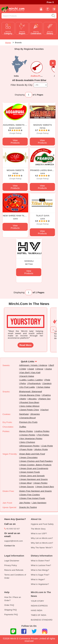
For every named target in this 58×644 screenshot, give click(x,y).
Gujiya (49, 369)
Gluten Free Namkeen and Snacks (35, 491)
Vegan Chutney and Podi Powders (36, 461)
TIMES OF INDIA (39, 615)
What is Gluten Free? (40, 561)
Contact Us (10, 546)
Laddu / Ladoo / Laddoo (32, 380)
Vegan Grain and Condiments (34, 468)
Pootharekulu (34, 383)
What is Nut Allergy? (40, 570)
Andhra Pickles (42, 431)
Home (8, 43)
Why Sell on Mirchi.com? (42, 543)
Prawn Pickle (26, 449)
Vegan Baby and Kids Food (32, 454)
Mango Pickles (26, 431)
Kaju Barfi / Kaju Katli (30, 373)
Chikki (23, 369)
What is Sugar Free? (40, 575)
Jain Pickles (25, 503)
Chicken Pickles (28, 435)
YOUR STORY (37, 601)
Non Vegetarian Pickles (31, 439)
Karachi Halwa (27, 376)
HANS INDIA (37, 610)
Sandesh (47, 383)
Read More (25, 345)
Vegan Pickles (41, 483)
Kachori (45, 410)
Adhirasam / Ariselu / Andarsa (33, 365)
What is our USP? (39, 533)
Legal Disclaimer (12, 561)
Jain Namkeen (40, 503)
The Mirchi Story (38, 529)
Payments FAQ (11, 614)
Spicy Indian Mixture (30, 406)
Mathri (23, 399)
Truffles (23, 427)
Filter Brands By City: (22, 85)
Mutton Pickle (41, 449)
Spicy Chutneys (28, 442)
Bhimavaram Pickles (30, 446)
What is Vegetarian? (40, 584)
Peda (48, 380)
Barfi (52, 365)
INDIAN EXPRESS (39, 606)
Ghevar (40, 369)
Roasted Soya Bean (30, 402)
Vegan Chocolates (29, 457)
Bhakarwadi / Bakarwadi (30, 391)
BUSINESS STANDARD (42, 620)
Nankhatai (24, 414)
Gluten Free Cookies (30, 495)
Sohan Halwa (44, 387)
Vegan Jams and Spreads (32, 476)
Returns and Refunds (14, 570)
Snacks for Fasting (28, 507)
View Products (15, 142)
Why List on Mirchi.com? (42, 538)
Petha (23, 383)
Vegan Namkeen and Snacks (34, 479)
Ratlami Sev (45, 399)
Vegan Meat (26, 483)
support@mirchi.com (13, 541)
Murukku (33, 399)
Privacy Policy (11, 565)
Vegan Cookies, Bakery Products (36, 465)
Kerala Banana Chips (30, 395)
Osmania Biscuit (28, 418)
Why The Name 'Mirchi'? (42, 548)
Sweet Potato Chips (30, 410)
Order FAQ (9, 605)
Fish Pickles (43, 435)
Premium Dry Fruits (28, 422)
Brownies (35, 414)
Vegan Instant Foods (30, 472)
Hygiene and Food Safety (42, 524)
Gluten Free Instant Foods (33, 498)
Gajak (31, 369)
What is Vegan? (38, 579)
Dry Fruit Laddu (28, 387)
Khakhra (47, 395)
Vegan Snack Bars (45, 487)
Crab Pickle (47, 446)
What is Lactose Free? (41, 565)
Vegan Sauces (27, 487)
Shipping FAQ (10, 610)
